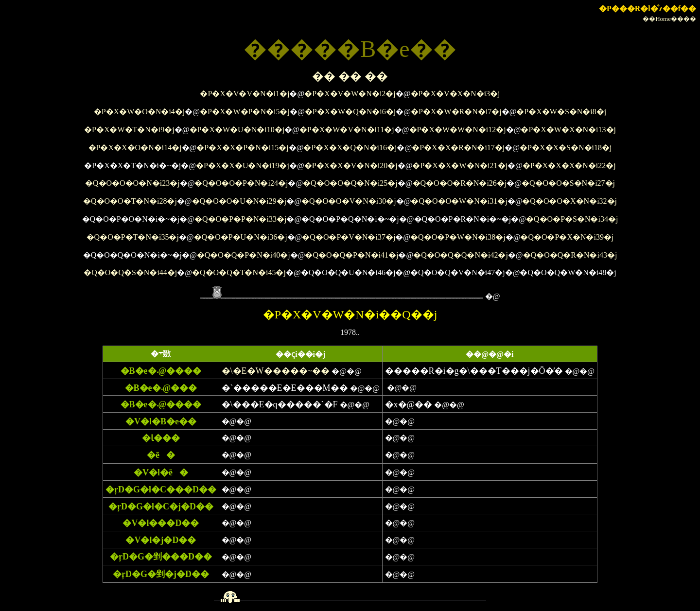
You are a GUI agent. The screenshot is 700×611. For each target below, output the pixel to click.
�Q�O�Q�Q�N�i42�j (461, 255)
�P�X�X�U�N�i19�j (243, 166)
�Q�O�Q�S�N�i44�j (130, 272)
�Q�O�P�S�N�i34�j (572, 219)
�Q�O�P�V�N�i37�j (349, 237)
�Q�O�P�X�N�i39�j (567, 237)
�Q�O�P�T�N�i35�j (133, 237)
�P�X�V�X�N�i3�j (455, 94)
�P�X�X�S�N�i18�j (566, 148)
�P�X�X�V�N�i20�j (351, 166)
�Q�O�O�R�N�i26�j (460, 183)
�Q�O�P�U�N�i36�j (241, 237)
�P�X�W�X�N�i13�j (568, 130)
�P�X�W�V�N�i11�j (347, 130)
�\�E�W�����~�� (276, 371)
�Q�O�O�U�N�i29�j (239, 201)
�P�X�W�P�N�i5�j (245, 112)
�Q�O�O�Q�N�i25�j (350, 183)
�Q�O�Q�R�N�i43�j (570, 255)
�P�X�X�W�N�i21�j (460, 166)
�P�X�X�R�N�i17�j (458, 148)
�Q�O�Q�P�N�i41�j (351, 255)
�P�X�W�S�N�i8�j (561, 112)
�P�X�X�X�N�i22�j (569, 166)
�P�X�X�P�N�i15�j (242, 148)
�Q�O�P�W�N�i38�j (458, 237)
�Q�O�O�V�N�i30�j (349, 201)
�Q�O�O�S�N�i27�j (568, 183)
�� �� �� (350, 76)
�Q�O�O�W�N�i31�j (459, 201)
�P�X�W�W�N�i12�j (458, 130)
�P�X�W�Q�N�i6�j (350, 112)
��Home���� (669, 19)
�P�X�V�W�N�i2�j (350, 94)
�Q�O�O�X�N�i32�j (569, 201)
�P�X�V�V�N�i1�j (245, 94)
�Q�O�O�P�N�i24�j (241, 183)
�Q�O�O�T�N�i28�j (130, 201)
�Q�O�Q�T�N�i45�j (239, 272)
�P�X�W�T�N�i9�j (129, 130)
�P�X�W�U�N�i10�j (237, 130)
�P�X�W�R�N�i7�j (456, 112)
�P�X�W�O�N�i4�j (140, 112)
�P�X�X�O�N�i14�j (135, 148)
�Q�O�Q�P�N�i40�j (244, 255)
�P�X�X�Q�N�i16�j (350, 148)
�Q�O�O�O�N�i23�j (132, 183)
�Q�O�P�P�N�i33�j (240, 219)
